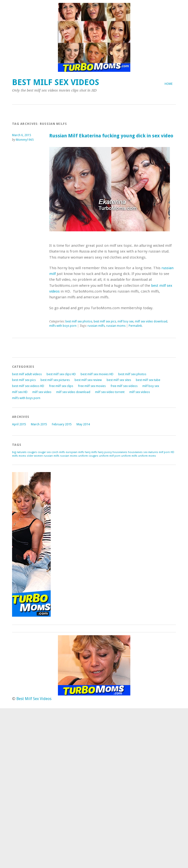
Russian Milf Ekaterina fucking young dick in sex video (111, 136)
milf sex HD (20, 392)
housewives (120, 452)
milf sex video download (151, 321)
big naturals (19, 452)
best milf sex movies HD (97, 374)
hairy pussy (105, 452)
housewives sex (138, 452)
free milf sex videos (124, 386)
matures (153, 452)
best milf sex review (88, 380)
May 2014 (83, 424)
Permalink (135, 326)
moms (22, 456)
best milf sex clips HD (61, 374)
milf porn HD (167, 452)
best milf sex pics (105, 321)
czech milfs (58, 452)
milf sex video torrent (110, 392)
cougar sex (44, 452)
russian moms (116, 326)
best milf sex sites (119, 380)
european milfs (75, 452)
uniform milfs (129, 456)
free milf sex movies (92, 386)
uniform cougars (88, 456)
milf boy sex (125, 321)
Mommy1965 (25, 140)
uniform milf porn (110, 456)
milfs (15, 456)
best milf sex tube (148, 380)
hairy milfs (91, 452)
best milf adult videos (27, 374)
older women (35, 456)
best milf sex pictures (55, 380)
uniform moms (147, 456)
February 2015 (62, 424)
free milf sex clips (61, 386)
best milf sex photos (79, 321)
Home (169, 84)
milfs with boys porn (63, 326)
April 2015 (19, 424)
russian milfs (96, 326)
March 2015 (39, 424)
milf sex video (42, 392)
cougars (32, 452)
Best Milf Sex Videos (56, 82)
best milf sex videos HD (28, 386)
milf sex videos (140, 392)
